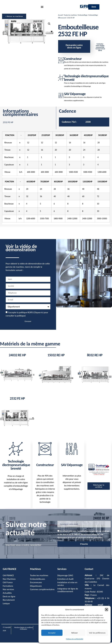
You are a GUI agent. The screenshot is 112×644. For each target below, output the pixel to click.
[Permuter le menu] (42, 7)
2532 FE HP (17, 400)
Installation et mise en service (68, 586)
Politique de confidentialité (75, 639)
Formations (8, 588)
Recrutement (9, 602)
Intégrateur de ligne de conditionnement (68, 592)
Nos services (8, 591)
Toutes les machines (70, 15)
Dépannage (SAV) (65, 577)
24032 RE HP (17, 357)
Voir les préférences (97, 633)
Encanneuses (36, 584)
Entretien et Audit (66, 581)
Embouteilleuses (38, 581)
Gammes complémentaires (38, 593)
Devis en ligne (9, 598)
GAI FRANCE (8, 577)
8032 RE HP (95, 357)
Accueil (60, 15)
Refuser (75, 633)
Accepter (52, 633)
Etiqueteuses (36, 588)
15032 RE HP (56, 357)
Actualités (7, 595)
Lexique (6, 606)
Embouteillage (83, 15)
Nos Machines (9, 581)
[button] (107, 610)
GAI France (8, 584)
